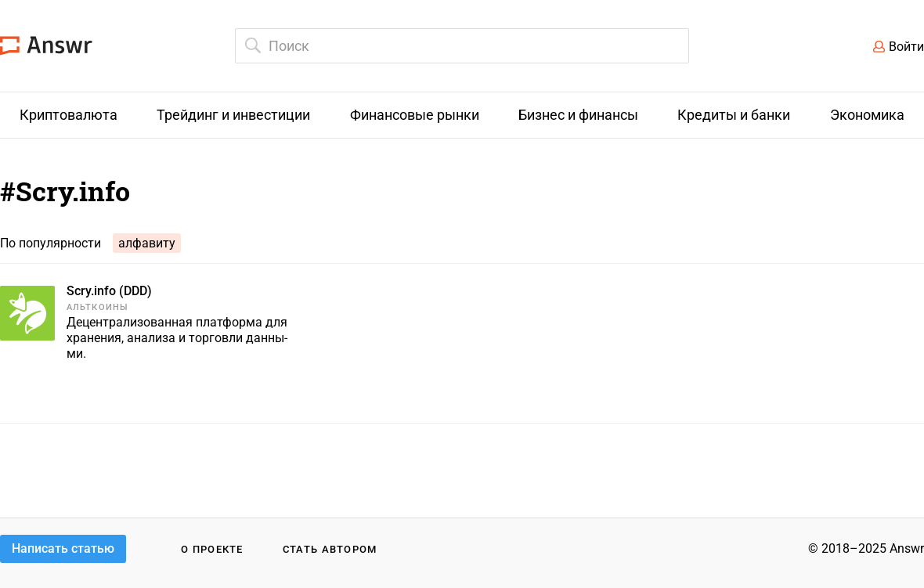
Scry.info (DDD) (109, 291)
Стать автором (330, 549)
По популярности (51, 243)
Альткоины (97, 307)
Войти (906, 47)
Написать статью (63, 548)
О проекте (212, 549)
